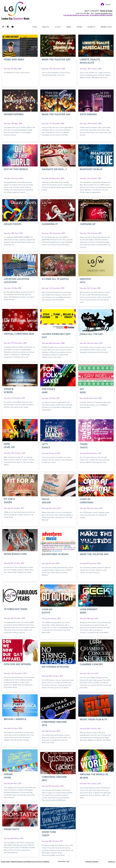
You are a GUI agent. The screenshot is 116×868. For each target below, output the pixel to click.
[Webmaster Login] (64, 862)
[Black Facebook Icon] (3, 27)
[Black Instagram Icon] (8, 27)
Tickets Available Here (104, 13)
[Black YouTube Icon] (13, 27)
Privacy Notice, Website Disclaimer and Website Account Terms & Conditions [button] (25, 862)
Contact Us (112, 862)
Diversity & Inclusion (92, 862)
